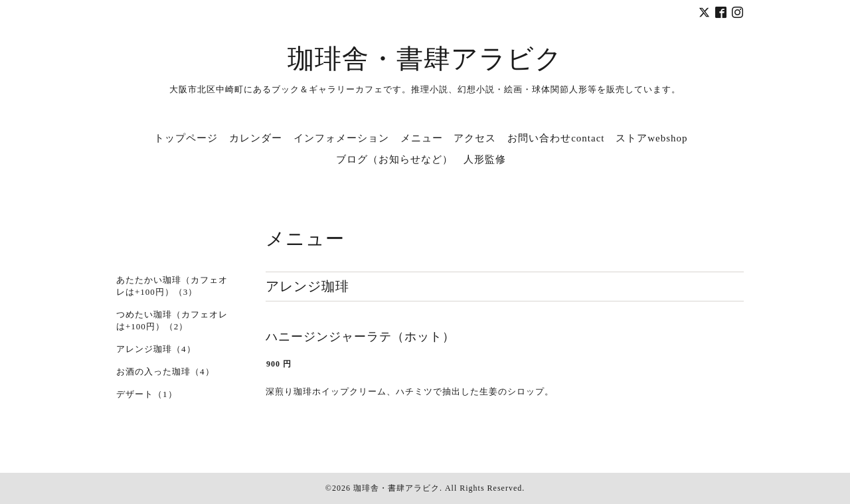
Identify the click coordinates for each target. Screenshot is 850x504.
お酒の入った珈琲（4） (165, 372)
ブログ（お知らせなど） (394, 159)
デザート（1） (147, 394)
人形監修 (485, 159)
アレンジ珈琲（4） (156, 349)
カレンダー (256, 138)
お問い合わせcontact (556, 138)
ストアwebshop (651, 138)
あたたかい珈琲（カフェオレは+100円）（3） (172, 286)
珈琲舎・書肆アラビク (425, 59)
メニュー (422, 138)
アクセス (475, 138)
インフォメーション (341, 138)
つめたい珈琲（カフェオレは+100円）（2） (172, 320)
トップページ (186, 138)
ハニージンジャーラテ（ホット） (360, 337)
